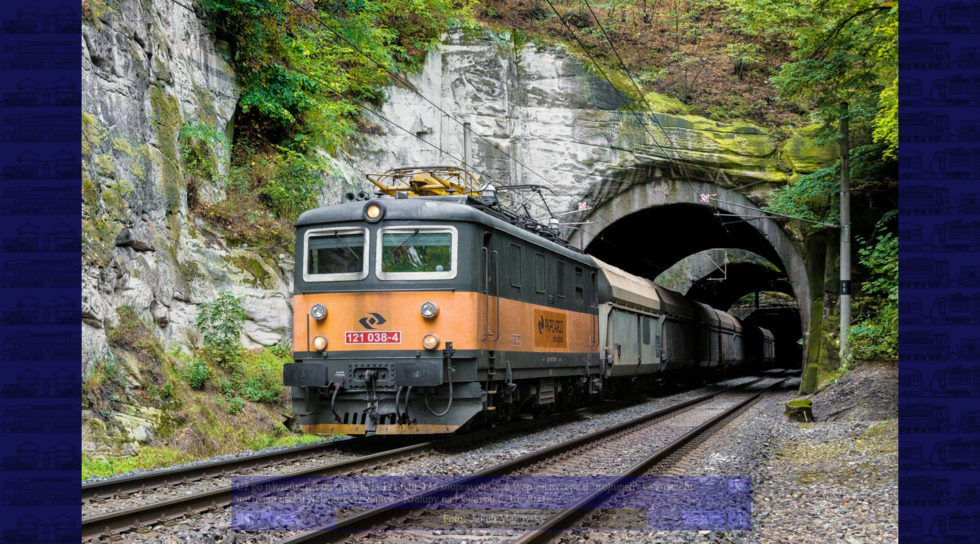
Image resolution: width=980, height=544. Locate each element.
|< (245, 518)
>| (737, 518)
